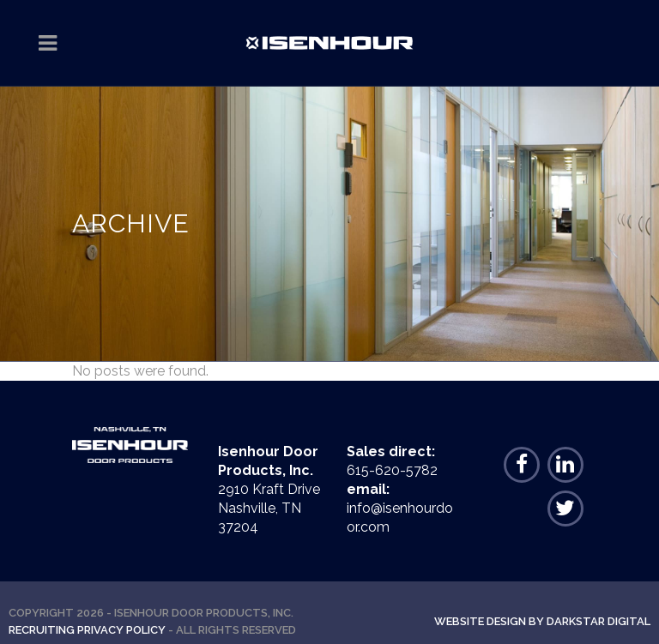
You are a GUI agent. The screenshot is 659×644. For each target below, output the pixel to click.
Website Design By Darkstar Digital (542, 621)
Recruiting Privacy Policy (87, 630)
